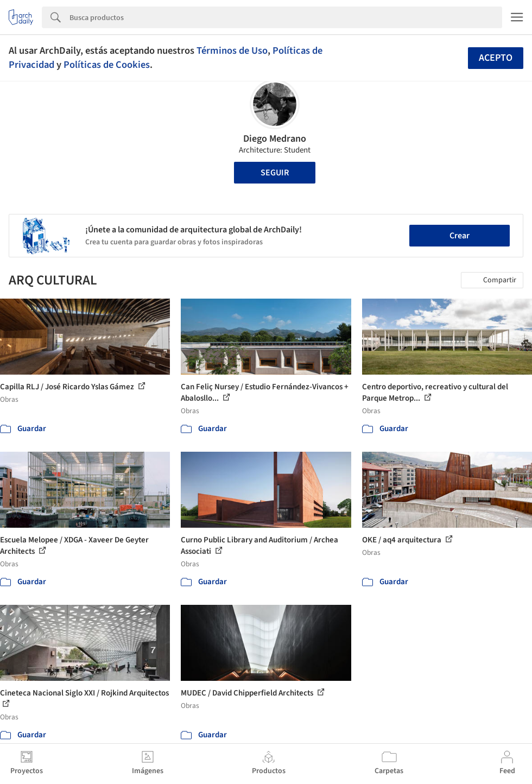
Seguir (275, 173)
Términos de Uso (232, 50)
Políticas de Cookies (107, 65)
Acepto (496, 58)
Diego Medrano (275, 139)
